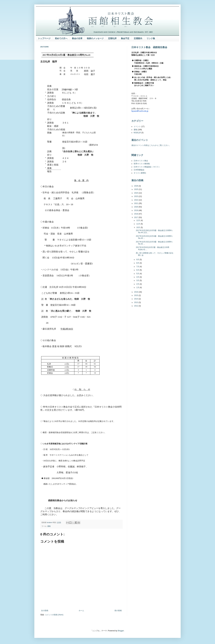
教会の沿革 (77, 38)
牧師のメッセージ (95, 38)
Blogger (121, 631)
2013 (136, 302)
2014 (136, 299)
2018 (136, 214)
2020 (136, 207)
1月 (138, 287)
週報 (49, 526)
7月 (138, 267)
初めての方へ (61, 38)
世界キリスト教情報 (142, 164)
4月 (138, 277)
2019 (136, 210)
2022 (136, 200)
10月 (138, 227)
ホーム (81, 611)
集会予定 (125, 38)
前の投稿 (118, 611)
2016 (136, 292)
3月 (138, 280)
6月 (138, 270)
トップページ (44, 38)
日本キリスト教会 (141, 161)
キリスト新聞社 (140, 173)
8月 (138, 263)
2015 (136, 295)
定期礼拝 (112, 38)
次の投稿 (45, 611)
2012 (136, 306)
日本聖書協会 (139, 170)
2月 (138, 284)
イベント (137, 126)
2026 (136, 186)
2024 (136, 193)
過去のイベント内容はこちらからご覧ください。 (151, 145)
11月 (138, 224)
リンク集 (151, 38)
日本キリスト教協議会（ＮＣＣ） (147, 167)
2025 (136, 189)
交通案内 (138, 38)
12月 (138, 220)
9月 (138, 260)
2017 (136, 217)
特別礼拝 (137, 133)
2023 (136, 196)
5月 (138, 274)
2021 (136, 203)
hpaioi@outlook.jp (140, 111)
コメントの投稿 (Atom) (54, 615)
